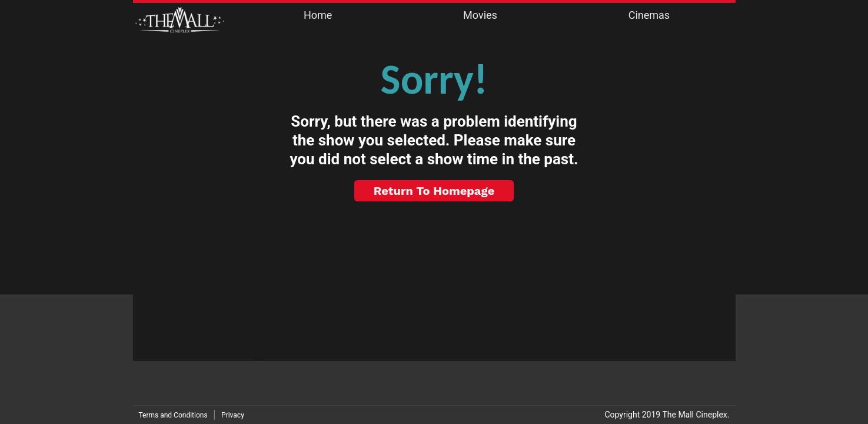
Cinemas (649, 15)
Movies (480, 15)
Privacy (233, 415)
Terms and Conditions (173, 415)
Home (318, 15)
